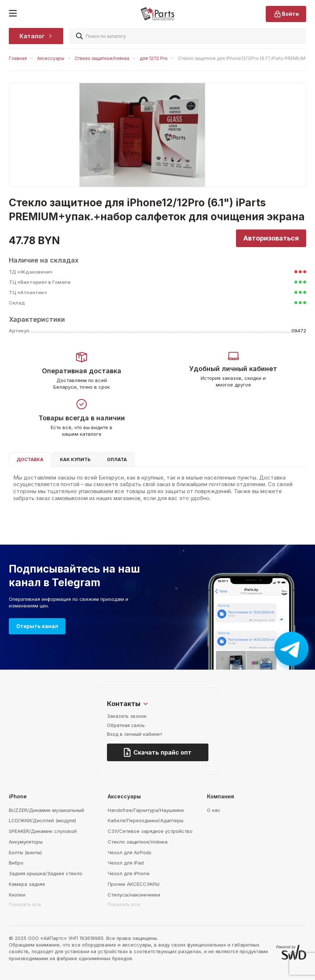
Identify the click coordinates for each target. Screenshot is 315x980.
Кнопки (17, 895)
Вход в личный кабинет (135, 734)
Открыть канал (37, 626)
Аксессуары (51, 58)
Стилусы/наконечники (134, 895)
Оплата (117, 459)
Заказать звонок (127, 716)
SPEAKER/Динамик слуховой (43, 831)
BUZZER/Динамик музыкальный (46, 810)
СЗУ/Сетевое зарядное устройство (150, 831)
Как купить (75, 459)
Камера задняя (27, 884)
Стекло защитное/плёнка (102, 58)
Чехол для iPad (126, 863)
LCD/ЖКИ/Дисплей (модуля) (42, 820)
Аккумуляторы (26, 842)
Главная (18, 58)
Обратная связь (126, 725)
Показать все (25, 904)
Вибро (16, 863)
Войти (286, 14)
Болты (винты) (25, 852)
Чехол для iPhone (129, 873)
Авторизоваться (271, 238)
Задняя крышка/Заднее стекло (46, 873)
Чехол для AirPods (130, 852)
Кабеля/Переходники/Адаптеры (146, 820)
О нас (214, 810)
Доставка (30, 459)
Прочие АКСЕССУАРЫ (134, 884)
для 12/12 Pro (154, 58)
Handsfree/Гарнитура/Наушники (146, 810)
